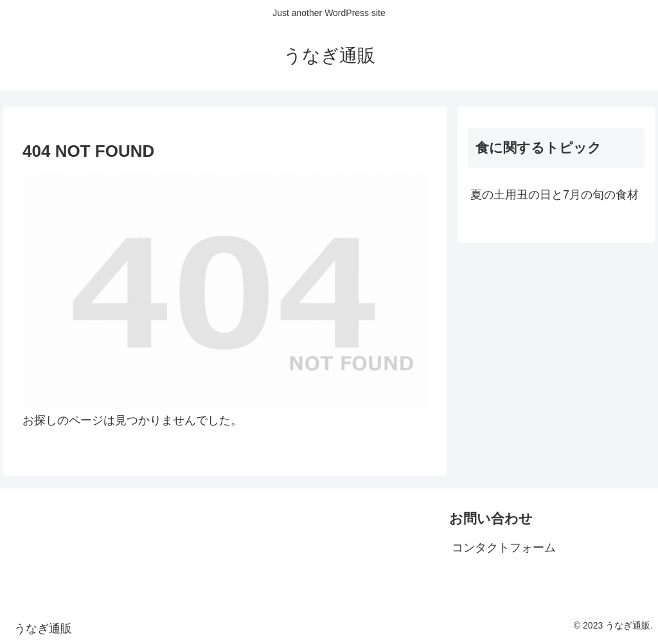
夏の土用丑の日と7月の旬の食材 (555, 195)
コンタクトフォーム (504, 548)
